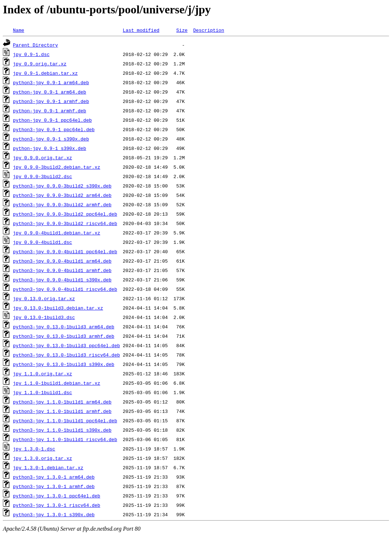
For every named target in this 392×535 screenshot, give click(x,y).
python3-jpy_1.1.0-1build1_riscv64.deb (65, 439)
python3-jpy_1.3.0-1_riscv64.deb (57, 505)
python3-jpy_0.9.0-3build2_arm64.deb (62, 195)
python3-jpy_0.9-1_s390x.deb (51, 139)
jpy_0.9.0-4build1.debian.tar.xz (57, 233)
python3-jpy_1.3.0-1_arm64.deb (54, 477)
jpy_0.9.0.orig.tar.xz (43, 158)
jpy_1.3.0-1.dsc (34, 449)
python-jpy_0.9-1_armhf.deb (50, 111)
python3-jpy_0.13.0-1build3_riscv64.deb (66, 355)
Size (182, 30)
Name (19, 30)
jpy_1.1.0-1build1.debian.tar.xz (57, 383)
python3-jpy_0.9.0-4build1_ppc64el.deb (65, 251)
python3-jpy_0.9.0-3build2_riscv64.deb (65, 223)
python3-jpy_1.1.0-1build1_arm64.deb (62, 402)
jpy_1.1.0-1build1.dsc (43, 392)
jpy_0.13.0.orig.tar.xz (44, 298)
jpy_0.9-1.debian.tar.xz (45, 73)
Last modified (141, 30)
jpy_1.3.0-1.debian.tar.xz (48, 467)
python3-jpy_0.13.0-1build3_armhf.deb (64, 336)
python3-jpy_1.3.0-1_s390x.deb (54, 514)
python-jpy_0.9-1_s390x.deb (50, 148)
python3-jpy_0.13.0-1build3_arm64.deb (64, 327)
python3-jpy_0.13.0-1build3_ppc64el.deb (66, 345)
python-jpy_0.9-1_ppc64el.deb (52, 120)
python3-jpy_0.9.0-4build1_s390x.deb (62, 280)
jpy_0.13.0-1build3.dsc (44, 317)
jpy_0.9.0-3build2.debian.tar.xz (57, 167)
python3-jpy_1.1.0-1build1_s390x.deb (62, 430)
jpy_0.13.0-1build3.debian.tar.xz (58, 308)
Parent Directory (36, 45)
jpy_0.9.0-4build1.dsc (43, 242)
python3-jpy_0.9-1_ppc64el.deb (54, 129)
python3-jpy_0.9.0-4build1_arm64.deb (62, 261)
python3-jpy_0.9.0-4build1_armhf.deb (62, 270)
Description (209, 30)
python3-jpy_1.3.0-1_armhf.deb (54, 486)
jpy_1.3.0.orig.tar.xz (43, 458)
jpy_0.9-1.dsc (31, 54)
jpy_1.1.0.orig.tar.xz (43, 374)
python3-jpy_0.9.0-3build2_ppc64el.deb (65, 214)
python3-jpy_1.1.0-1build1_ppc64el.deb (65, 420)
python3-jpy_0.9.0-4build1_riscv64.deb (65, 289)
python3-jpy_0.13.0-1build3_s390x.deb (64, 364)
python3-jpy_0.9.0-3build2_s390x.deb (62, 186)
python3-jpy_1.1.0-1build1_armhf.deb (62, 411)
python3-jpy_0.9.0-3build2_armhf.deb (62, 204)
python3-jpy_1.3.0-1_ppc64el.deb (57, 496)
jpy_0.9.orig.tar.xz (40, 64)
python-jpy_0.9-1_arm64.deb (50, 92)
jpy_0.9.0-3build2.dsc (43, 176)
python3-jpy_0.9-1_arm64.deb (51, 82)
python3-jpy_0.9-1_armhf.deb (51, 101)
